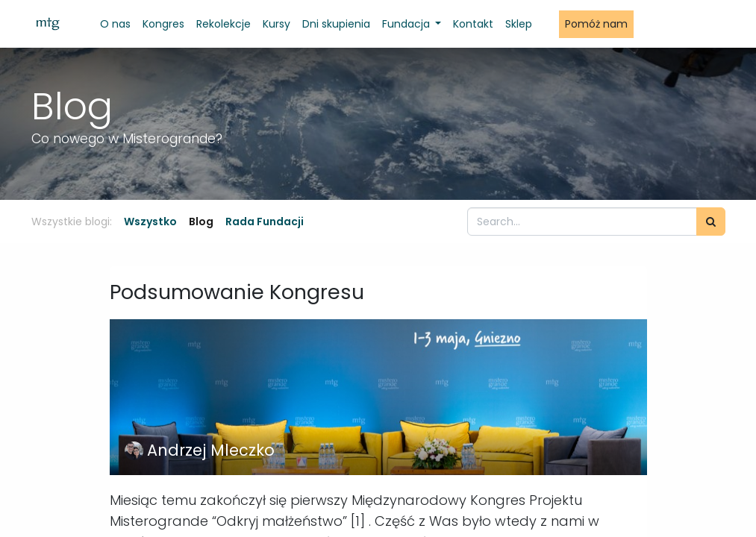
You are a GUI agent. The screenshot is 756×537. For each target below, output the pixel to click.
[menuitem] (115, 24)
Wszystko (150, 222)
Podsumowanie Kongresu (237, 292)
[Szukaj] (711, 221)
